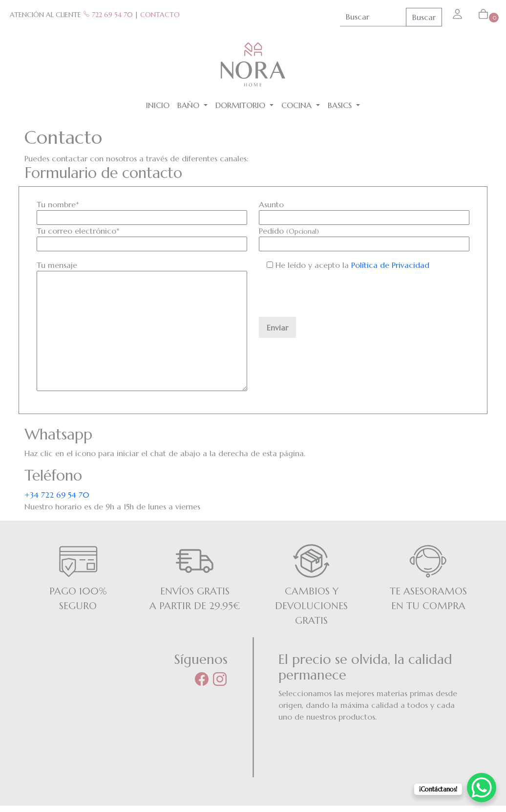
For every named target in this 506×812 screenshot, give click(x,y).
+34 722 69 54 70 (57, 495)
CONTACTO (160, 15)
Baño (190, 105)
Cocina (298, 105)
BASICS (341, 105)
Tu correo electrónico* (142, 237)
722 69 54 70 (108, 15)
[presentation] (333, 298)
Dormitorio (242, 105)
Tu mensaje (142, 327)
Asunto (364, 211)
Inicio (158, 105)
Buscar (424, 17)
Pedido (364, 237)
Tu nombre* (142, 211)
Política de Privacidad (390, 265)
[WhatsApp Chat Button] (482, 788)
